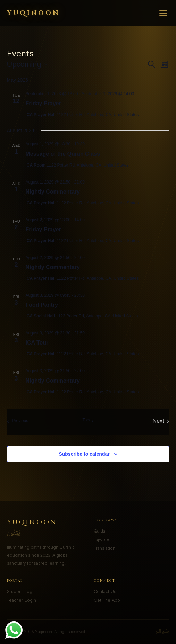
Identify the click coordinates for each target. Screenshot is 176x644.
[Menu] (163, 13)
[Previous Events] (18, 421)
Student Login (21, 592)
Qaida (99, 531)
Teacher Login (22, 600)
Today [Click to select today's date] (88, 420)
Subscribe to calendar (84, 454)
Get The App (107, 600)
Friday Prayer (43, 103)
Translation (104, 548)
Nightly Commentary (53, 192)
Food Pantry (42, 305)
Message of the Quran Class (63, 154)
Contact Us (105, 592)
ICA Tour (37, 343)
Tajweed (102, 540)
